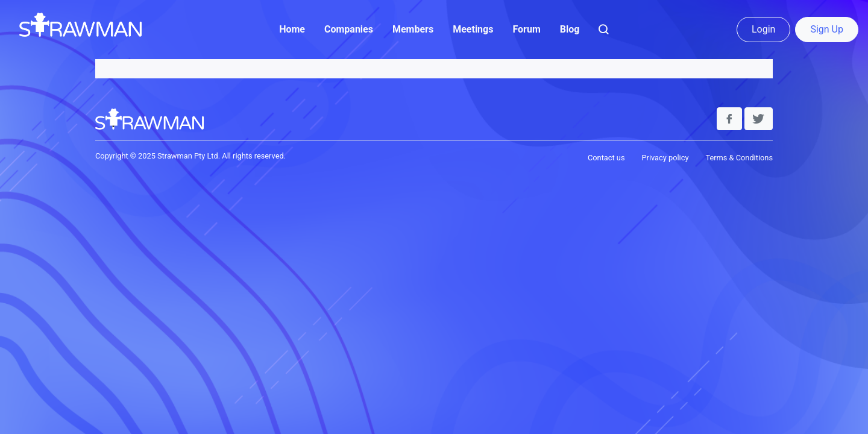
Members (413, 29)
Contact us (606, 158)
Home (292, 29)
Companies (349, 29)
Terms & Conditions (739, 158)
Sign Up (827, 29)
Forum (526, 29)
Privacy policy (665, 158)
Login (763, 29)
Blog (570, 29)
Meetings (473, 29)
